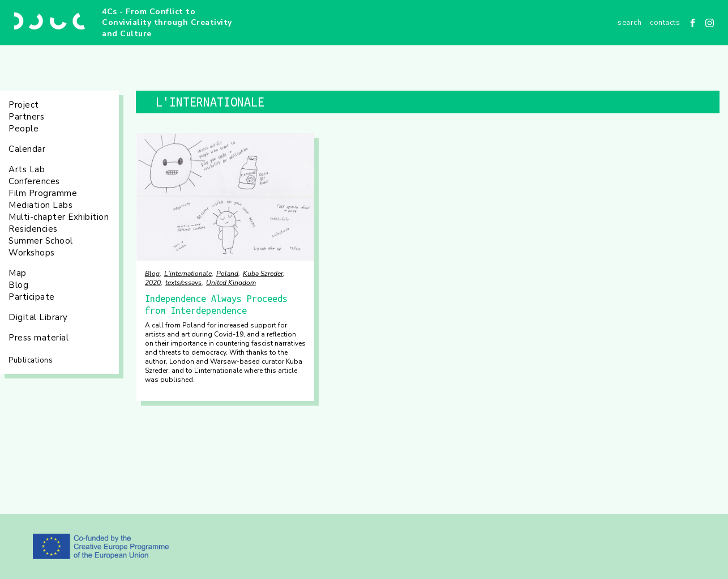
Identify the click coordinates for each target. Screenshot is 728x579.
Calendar (27, 149)
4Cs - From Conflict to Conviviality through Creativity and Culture (167, 23)
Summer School (41, 241)
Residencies (33, 229)
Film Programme (43, 193)
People (23, 129)
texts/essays (183, 283)
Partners (26, 117)
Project (24, 105)
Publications (31, 360)
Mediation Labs (40, 205)
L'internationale (188, 274)
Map (18, 273)
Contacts (665, 23)
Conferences (34, 181)
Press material (38, 338)
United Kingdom (231, 283)
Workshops (32, 253)
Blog (18, 285)
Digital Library (38, 317)
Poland (227, 274)
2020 (153, 283)
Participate (32, 297)
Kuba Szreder (263, 274)
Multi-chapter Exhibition (59, 217)
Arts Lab (27, 169)
